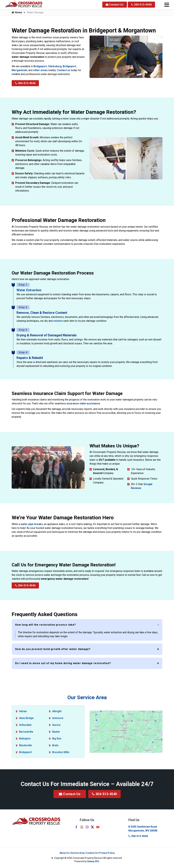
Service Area (78, 853)
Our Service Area (87, 697)
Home (17, 12)
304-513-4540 (141, 5)
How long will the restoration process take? (45, 625)
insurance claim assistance (83, 403)
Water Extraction (29, 290)
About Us (64, 853)
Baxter (56, 732)
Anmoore (58, 718)
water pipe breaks (32, 524)
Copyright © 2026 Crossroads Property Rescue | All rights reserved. (88, 858)
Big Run (57, 739)
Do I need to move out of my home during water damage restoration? (63, 663)
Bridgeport (40, 66)
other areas (40, 70)
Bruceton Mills (61, 752)
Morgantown (19, 70)
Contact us (64, 70)
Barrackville (26, 732)
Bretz (55, 745)
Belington (25, 739)
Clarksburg (55, 66)
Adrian (23, 711)
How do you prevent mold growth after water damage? (53, 649)
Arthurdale (25, 725)
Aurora (56, 725)
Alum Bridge (26, 718)
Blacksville (25, 745)
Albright (57, 711)
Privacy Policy (107, 853)
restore (58, 321)
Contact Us (115, 5)
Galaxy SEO (93, 861)
